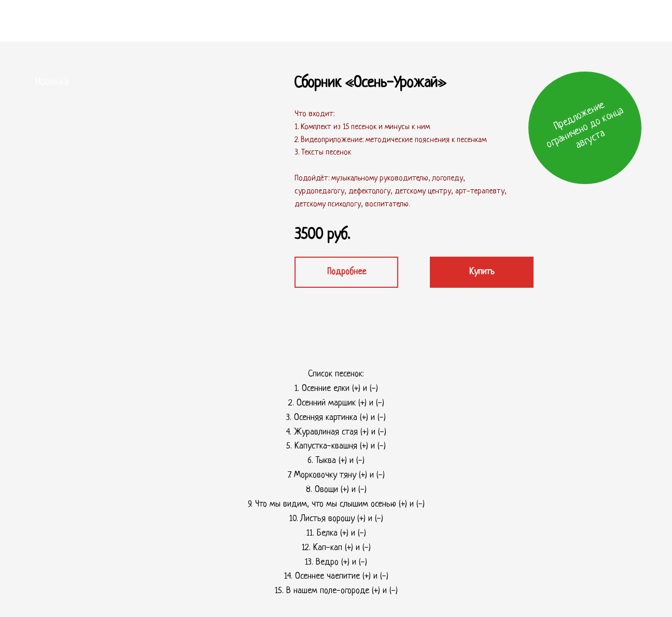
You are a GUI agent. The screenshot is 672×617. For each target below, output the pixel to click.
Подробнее (347, 272)
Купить (482, 272)
